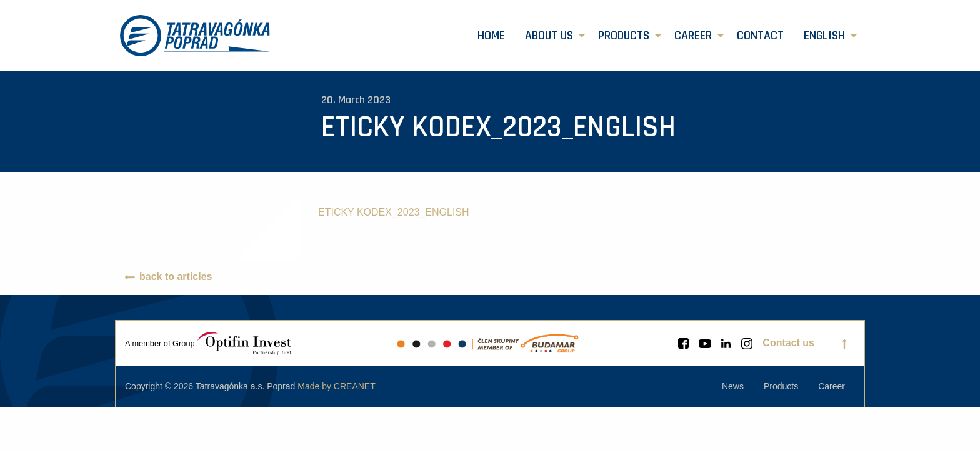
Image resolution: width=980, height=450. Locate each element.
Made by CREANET (336, 386)
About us (549, 36)
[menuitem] (491, 36)
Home (491, 36)
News (733, 386)
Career (693, 36)
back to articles (176, 277)
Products (624, 36)
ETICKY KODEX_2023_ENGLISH (394, 212)
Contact (760, 36)
